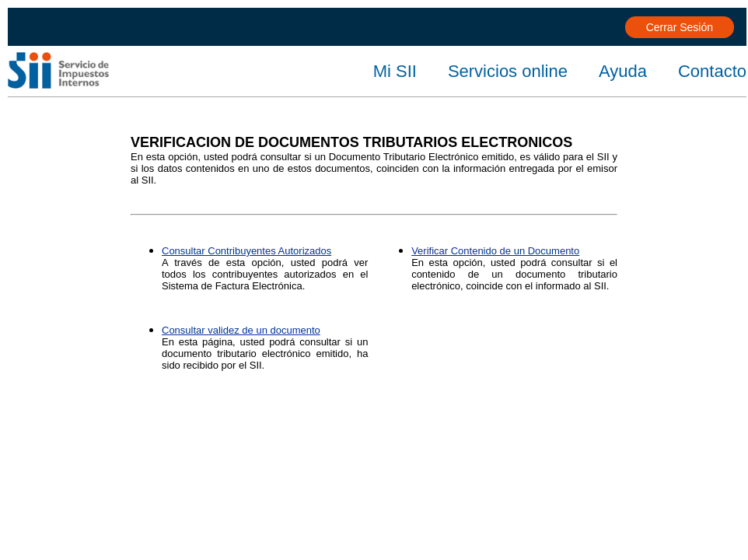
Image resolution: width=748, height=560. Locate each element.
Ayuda (623, 71)
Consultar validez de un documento (241, 330)
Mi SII (395, 71)
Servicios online (508, 71)
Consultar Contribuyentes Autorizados (246, 251)
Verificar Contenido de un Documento (495, 251)
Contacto (712, 71)
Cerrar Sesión (680, 27)
